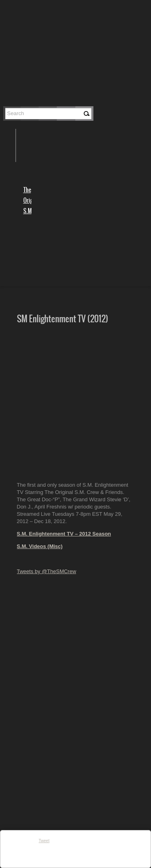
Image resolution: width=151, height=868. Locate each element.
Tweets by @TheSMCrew (47, 571)
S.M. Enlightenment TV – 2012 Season (64, 534)
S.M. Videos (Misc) (40, 546)
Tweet (44, 841)
